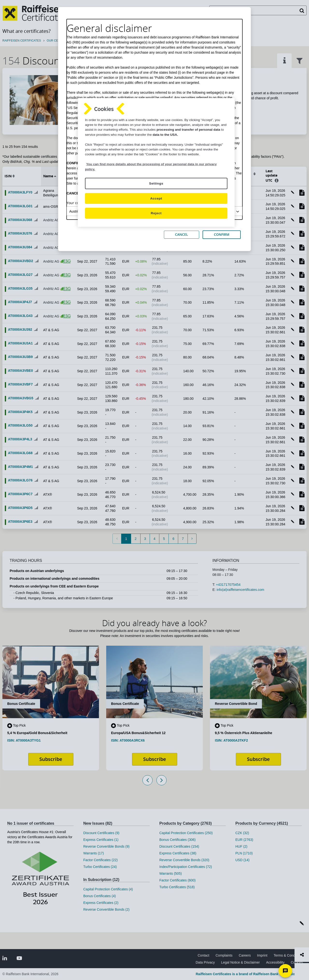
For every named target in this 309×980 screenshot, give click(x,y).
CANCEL (182, 234)
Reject (156, 213)
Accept (156, 198)
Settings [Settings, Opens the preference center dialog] (156, 183)
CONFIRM (222, 234)
